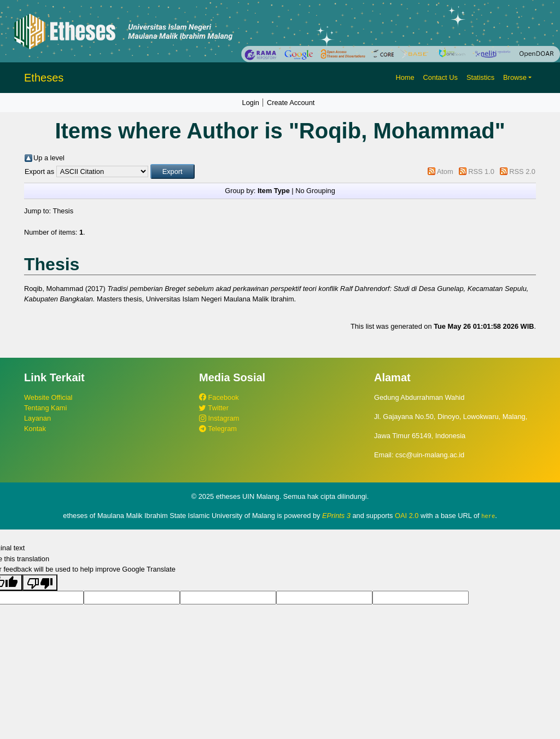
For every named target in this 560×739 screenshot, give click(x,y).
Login (251, 103)
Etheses (44, 78)
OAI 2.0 (407, 516)
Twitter (214, 408)
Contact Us (441, 77)
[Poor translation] (40, 583)
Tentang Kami (45, 408)
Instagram (219, 418)
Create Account (291, 103)
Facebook (219, 397)
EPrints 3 (336, 516)
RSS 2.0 (522, 171)
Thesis (63, 211)
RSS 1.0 (481, 171)
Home (405, 77)
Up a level (49, 158)
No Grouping (315, 191)
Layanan (37, 418)
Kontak (35, 429)
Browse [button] (515, 77)
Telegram (218, 429)
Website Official (48, 397)
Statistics (480, 77)
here (488, 516)
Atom (445, 171)
